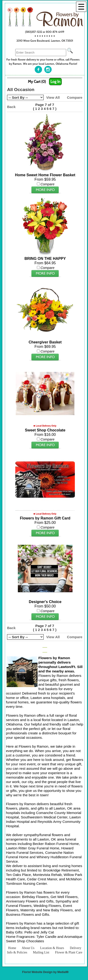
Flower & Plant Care (69, 952)
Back (11, 107)
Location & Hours (52, 948)
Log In (55, 82)
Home (12, 948)
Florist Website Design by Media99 (45, 972)
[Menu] (81, 7)
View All (53, 97)
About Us (28, 948)
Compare (75, 97)
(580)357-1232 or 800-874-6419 (45, 32)
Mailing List (41, 952)
